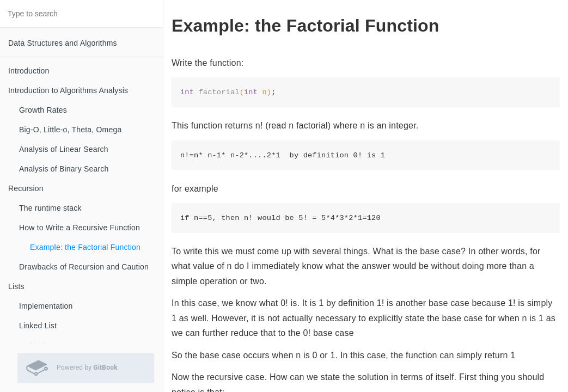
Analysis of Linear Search (64, 149)
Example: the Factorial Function (85, 247)
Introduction (29, 71)
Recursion (26, 188)
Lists (16, 286)
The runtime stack (50, 208)
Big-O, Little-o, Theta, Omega (70, 130)
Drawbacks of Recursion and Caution (84, 267)
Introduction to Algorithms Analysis (68, 90)
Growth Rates (43, 110)
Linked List (38, 326)
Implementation (46, 306)
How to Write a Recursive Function (80, 228)
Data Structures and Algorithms (63, 43)
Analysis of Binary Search (64, 169)
